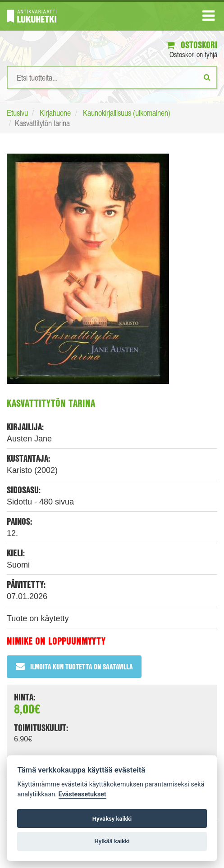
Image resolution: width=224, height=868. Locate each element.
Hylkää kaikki (112, 841)
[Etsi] (207, 77)
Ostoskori (192, 45)
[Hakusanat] (112, 77)
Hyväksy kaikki (112, 819)
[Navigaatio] (208, 18)
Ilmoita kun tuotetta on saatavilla (74, 666)
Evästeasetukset (82, 794)
